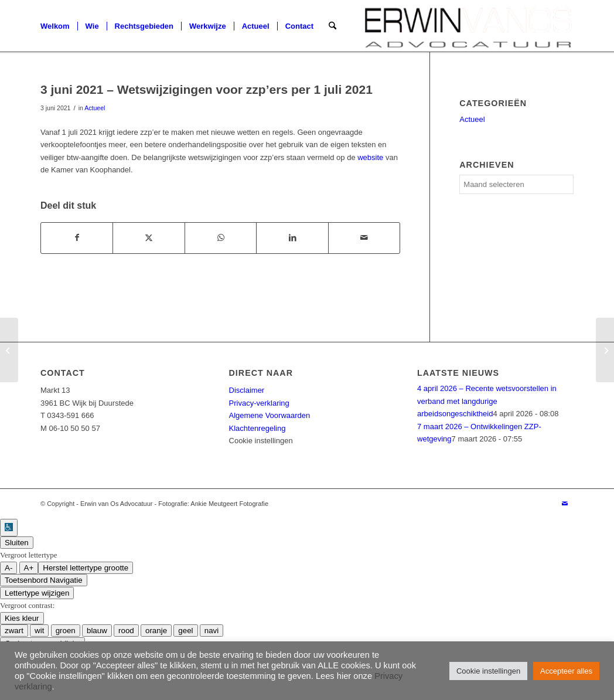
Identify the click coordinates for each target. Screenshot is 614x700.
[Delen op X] (149, 238)
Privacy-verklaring (259, 403)
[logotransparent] (468, 26)
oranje (156, 631)
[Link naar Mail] (565, 504)
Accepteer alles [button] (566, 671)
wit (39, 631)
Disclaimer (247, 390)
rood (126, 631)
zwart (14, 631)
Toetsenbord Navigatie (44, 580)
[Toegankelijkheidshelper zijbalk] (9, 528)
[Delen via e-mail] (364, 238)
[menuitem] (55, 26)
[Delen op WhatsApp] (221, 238)
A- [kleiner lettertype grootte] (8, 568)
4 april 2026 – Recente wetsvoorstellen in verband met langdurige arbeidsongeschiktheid (487, 401)
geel (185, 631)
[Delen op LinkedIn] (292, 238)
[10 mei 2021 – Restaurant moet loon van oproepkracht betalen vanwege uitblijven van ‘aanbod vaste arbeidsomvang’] (9, 350)
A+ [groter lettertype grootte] (29, 568)
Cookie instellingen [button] (488, 671)
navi (212, 631)
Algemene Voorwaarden (270, 415)
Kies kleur (22, 618)
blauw (97, 631)
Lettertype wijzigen (37, 593)
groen (66, 631)
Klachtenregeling (257, 428)
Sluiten (17, 543)
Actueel (95, 108)
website (370, 157)
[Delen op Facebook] (77, 238)
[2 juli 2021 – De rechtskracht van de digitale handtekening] (605, 350)
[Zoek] (332, 26)
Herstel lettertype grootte (86, 568)
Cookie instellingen (261, 441)
